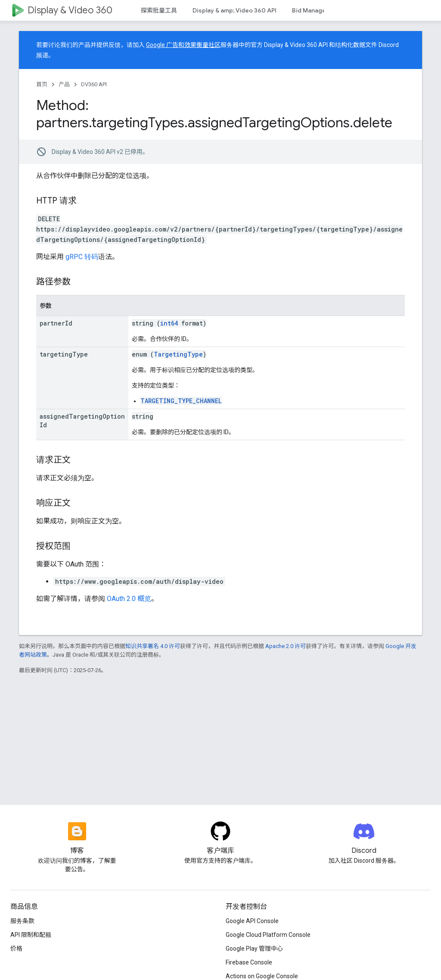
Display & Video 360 (70, 10)
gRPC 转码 (82, 257)
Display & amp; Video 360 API (234, 10)
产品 (64, 84)
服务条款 (22, 921)
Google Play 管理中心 (254, 949)
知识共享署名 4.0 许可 (153, 646)
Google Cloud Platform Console (268, 935)
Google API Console (252, 921)
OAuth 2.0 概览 (129, 599)
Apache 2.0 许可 (286, 646)
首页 (42, 84)
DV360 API (94, 84)
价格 (16, 949)
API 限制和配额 (31, 935)
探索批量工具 (159, 10)
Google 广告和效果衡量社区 (183, 45)
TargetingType (178, 354)
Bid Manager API (316, 10)
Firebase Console (249, 962)
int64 (169, 323)
